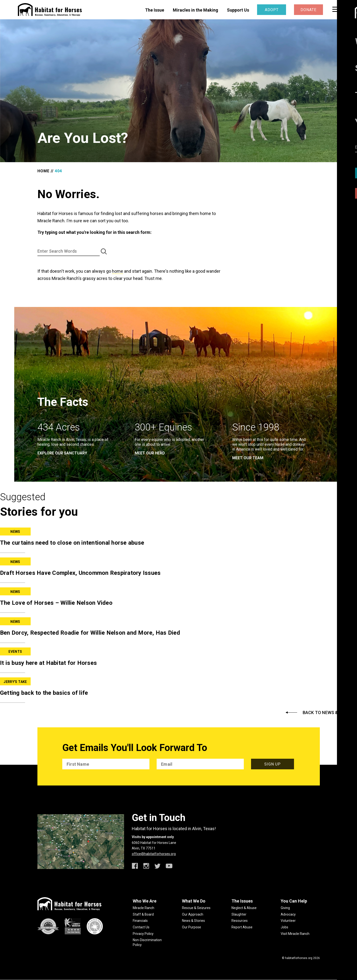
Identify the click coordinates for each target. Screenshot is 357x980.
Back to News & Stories (330, 713)
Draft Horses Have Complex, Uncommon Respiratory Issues (80, 573)
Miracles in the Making (196, 10)
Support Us (238, 10)
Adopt (272, 10)
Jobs (284, 927)
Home (43, 171)
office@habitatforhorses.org (154, 854)
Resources (240, 921)
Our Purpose (192, 927)
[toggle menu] (336, 9)
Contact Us (141, 927)
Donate (308, 10)
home (118, 271)
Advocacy (288, 914)
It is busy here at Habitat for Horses (48, 663)
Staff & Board (143, 914)
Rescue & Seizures (196, 908)
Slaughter (239, 914)
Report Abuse (242, 927)
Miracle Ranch (143, 908)
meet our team (248, 458)
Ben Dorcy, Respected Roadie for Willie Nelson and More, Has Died (90, 633)
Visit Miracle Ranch (295, 934)
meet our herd (150, 453)
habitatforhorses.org (299, 958)
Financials (140, 921)
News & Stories (193, 921)
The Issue (155, 10)
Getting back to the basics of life (44, 693)
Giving (285, 908)
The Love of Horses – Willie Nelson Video (56, 603)
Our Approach (193, 914)
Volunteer (288, 921)
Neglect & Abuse (244, 908)
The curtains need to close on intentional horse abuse (72, 543)
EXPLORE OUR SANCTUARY (62, 453)
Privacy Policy (143, 934)
